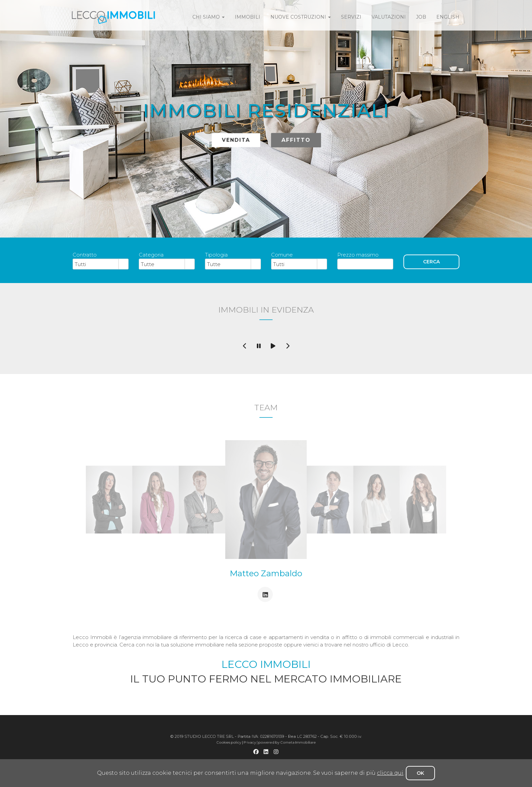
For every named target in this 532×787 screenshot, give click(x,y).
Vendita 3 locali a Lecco (246, 756)
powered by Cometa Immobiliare (274, 747)
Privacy (259, 747)
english (448, 17)
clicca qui (390, 773)
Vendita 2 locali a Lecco (232, 756)
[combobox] (96, 264)
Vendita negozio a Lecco (267, 758)
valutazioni (389, 17)
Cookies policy (250, 747)
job (421, 17)
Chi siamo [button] (208, 17)
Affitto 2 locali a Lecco (294, 756)
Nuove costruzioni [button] (301, 17)
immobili (248, 17)
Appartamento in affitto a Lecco (278, 756)
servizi (351, 17)
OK (420, 773)
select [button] (123, 264)
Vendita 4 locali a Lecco (261, 756)
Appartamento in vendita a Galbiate (312, 756)
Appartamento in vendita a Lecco (215, 756)
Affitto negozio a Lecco (282, 758)
